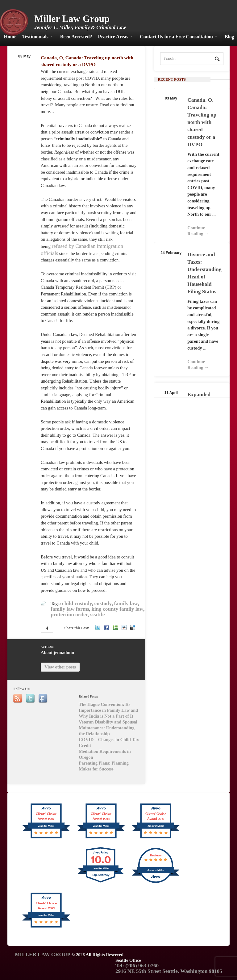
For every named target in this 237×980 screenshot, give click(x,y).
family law (126, 603)
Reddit (124, 627)
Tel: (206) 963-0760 (137, 966)
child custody (77, 603)
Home (10, 37)
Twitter (98, 627)
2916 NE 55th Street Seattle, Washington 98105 (169, 971)
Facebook (106, 627)
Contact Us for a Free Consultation (176, 37)
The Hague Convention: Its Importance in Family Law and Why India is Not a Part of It (47, 628)
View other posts (60, 667)
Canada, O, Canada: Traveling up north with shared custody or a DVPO (202, 122)
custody (103, 603)
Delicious (133, 627)
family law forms (70, 609)
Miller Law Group (72, 19)
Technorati (115, 627)
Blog (229, 37)
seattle (98, 615)
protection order (69, 615)
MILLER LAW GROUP (43, 955)
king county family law (117, 609)
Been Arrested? (76, 37)
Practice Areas (113, 37)
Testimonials (35, 37)
